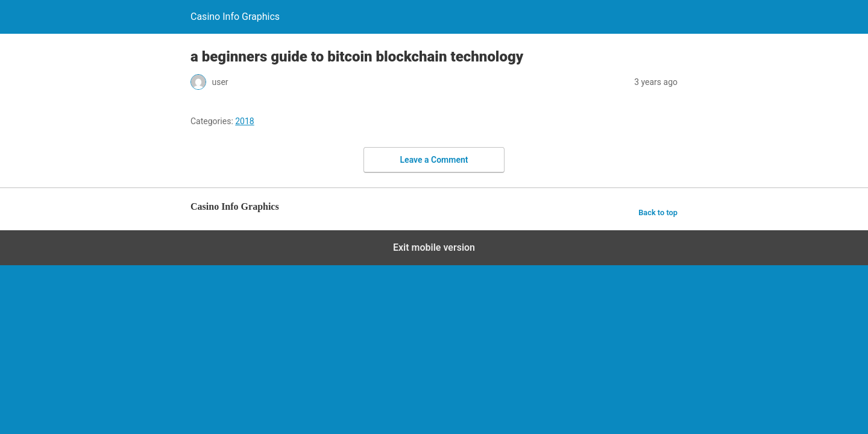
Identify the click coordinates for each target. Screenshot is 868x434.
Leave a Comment (434, 160)
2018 (244, 121)
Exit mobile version (434, 247)
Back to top (658, 212)
